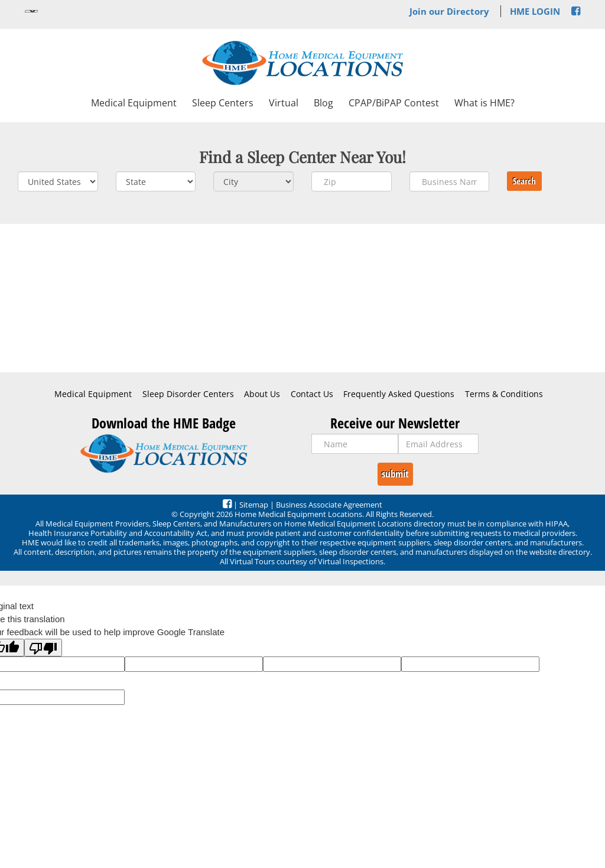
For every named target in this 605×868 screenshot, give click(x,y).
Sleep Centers (223, 103)
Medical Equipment (134, 103)
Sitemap (254, 505)
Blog (323, 103)
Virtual (284, 103)
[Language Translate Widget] (31, 11)
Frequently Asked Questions (399, 394)
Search (524, 181)
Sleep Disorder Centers (188, 394)
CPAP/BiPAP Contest (394, 103)
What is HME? (484, 103)
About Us (262, 394)
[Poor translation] (43, 648)
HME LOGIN (535, 11)
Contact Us (312, 394)
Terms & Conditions (504, 394)
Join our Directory (449, 11)
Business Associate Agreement (329, 505)
